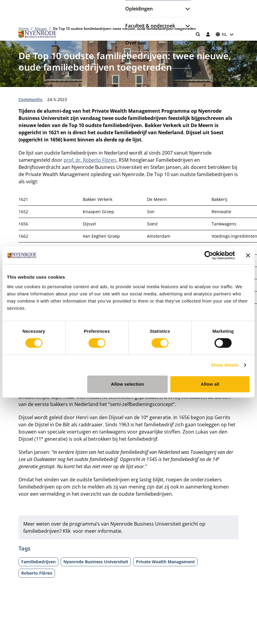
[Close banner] (248, 255)
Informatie (137, 60)
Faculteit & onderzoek (150, 26)
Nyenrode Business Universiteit (96, 562)
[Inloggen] (208, 34)
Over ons (136, 43)
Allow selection (127, 384)
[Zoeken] (198, 34)
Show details (225, 365)
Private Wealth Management (165, 562)
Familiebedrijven (38, 562)
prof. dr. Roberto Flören (90, 160)
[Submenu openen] (185, 9)
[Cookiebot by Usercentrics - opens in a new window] (209, 255)
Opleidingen (139, 9)
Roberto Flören (37, 573)
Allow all (210, 384)
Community (31, 99)
